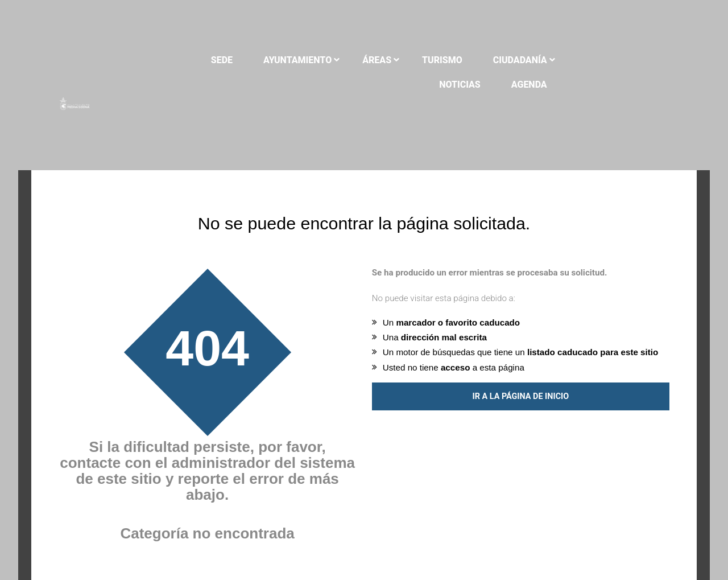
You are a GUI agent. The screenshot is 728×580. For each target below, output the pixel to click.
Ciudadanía (557, 60)
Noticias (635, 60)
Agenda (638, 85)
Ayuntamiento (334, 60)
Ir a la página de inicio (520, 378)
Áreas (414, 60)
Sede (258, 60)
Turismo (479, 60)
